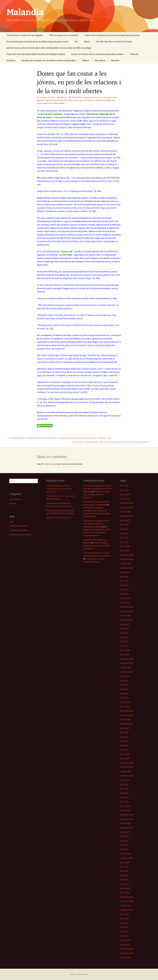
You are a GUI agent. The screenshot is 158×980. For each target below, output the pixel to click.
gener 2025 (125, 551)
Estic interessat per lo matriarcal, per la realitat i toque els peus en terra (38, 42)
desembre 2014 (127, 949)
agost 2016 (125, 862)
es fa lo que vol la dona (83, 100)
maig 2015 (124, 927)
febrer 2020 (125, 806)
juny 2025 (124, 529)
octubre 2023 (126, 616)
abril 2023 (124, 642)
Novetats (115, 60)
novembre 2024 (127, 559)
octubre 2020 (126, 771)
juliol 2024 (124, 577)
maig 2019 (124, 845)
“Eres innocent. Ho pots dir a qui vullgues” (25, 35)
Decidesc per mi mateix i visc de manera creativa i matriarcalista (49, 60)
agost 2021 (125, 728)
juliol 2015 (124, 919)
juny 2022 (124, 685)
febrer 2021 (125, 754)
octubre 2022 (126, 667)
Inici (76, 42)
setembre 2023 (126, 620)
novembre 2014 (127, 953)
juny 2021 (124, 737)
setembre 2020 (126, 776)
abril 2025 (124, 538)
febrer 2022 (125, 702)
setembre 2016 (126, 858)
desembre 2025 (127, 503)
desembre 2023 (127, 607)
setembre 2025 (126, 516)
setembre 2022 (126, 672)
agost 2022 (125, 676)
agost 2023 (125, 624)
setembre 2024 (126, 568)
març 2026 (124, 490)
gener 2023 (125, 654)
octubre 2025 (126, 512)
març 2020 (124, 802)
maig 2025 (124, 533)
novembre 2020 (127, 767)
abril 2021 (124, 745)
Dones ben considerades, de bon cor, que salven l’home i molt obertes (112, 442)
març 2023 (124, 646)
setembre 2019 (126, 828)
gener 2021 (125, 758)
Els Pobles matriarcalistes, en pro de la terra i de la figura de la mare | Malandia (97, 489)
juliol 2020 (124, 784)
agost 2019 (125, 832)
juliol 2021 (124, 732)
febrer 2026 (125, 494)
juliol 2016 (124, 867)
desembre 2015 (127, 897)
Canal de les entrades (18, 526)
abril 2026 (124, 486)
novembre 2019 (127, 819)
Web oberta (100, 60)
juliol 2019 (124, 836)
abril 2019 (124, 849)
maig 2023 (124, 637)
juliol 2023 (124, 629)
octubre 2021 (126, 719)
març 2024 (124, 594)
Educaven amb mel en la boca (59, 518)
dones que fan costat (63, 100)
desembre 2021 (127, 711)
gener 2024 (125, 603)
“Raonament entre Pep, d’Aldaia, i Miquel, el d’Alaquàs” (96, 494)
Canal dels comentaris (19, 530)
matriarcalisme (59, 103)
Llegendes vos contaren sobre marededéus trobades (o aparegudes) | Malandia (96, 524)
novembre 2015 (127, 901)
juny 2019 (124, 841)
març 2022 (124, 698)
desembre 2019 (127, 815)
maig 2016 (124, 875)
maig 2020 (124, 793)
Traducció (134, 54)
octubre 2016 (126, 854)
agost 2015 (125, 914)
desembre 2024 (127, 555)
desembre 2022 (127, 659)
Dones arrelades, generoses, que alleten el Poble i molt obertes (97, 546)
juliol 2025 (124, 525)
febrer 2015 (125, 940)
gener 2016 (125, 893)
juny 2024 (124, 581)
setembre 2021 (126, 724)
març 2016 (124, 884)
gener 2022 (125, 706)
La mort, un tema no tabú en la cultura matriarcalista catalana (97, 54)
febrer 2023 (125, 650)
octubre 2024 (126, 564)
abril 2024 (124, 590)
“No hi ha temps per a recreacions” (64, 35)
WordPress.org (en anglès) (20, 535)
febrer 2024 (125, 598)
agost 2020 (125, 780)
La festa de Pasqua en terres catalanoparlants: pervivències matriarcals (59, 489)
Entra (11, 522)
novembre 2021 (127, 715)
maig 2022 (124, 689)
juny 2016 (124, 871)
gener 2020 (125, 810)
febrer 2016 (125, 888)
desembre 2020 (127, 763)
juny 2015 (124, 923)
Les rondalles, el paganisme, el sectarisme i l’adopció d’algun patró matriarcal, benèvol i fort (59, 438)
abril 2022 (124, 693)
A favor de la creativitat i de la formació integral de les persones (112, 35)
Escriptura (11, 60)
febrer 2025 (125, 546)
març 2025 (124, 542)
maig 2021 (124, 741)
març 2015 (124, 936)
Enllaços (85, 60)
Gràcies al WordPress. (79, 974)
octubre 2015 (126, 906)
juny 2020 (124, 789)
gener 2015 (125, 945)
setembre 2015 (126, 910)
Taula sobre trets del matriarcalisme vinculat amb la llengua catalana (36, 54)
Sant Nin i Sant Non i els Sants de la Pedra (114, 42)
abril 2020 (124, 797)
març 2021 (124, 750)
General (63, 97)
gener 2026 (125, 499)
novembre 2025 (127, 507)
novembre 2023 (127, 611)
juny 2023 (124, 633)
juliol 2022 (124, 680)
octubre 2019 (126, 823)
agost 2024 (125, 572)
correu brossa (15, 499)
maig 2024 (124, 585)
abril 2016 (124, 880)
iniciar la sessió (50, 464)
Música (87, 42)
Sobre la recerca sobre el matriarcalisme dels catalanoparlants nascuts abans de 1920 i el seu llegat (49, 48)
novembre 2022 (127, 663)
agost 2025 (125, 520)
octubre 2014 (126, 958)
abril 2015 (124, 932)
